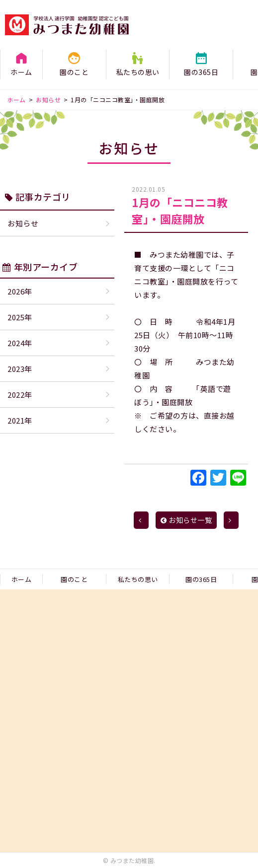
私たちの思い (138, 72)
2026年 (20, 291)
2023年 (20, 369)
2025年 (20, 317)
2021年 (20, 420)
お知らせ (23, 223)
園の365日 (201, 72)
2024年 (20, 343)
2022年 (20, 395)
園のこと (74, 72)
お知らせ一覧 (186, 520)
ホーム (21, 72)
